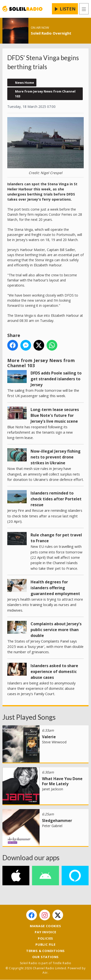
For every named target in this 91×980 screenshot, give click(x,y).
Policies (45, 938)
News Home (25, 83)
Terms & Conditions (45, 951)
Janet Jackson (53, 789)
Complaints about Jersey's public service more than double (56, 629)
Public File (45, 944)
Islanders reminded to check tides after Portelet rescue (56, 499)
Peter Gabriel (52, 826)
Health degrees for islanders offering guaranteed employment (55, 588)
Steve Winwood (54, 742)
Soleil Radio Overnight (51, 33)
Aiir (45, 973)
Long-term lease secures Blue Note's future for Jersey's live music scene (55, 415)
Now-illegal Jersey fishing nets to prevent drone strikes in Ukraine (56, 457)
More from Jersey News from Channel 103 (45, 94)
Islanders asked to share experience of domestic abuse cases (54, 671)
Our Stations (46, 957)
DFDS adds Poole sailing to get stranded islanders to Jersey (56, 379)
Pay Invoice (45, 932)
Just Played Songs (29, 717)
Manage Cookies (45, 926)
